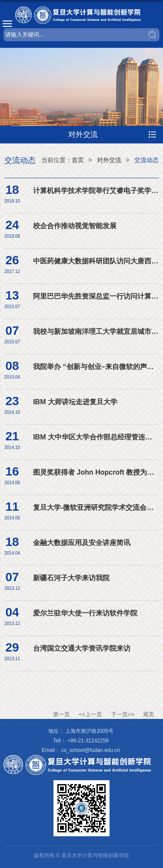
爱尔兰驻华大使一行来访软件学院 (85, 613)
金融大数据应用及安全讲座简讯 (82, 543)
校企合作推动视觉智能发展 (75, 226)
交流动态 (146, 160)
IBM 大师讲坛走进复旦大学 (75, 402)
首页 (78, 160)
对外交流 (109, 160)
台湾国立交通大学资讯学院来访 (82, 648)
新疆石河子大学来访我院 (71, 578)
